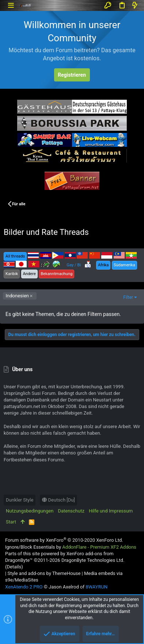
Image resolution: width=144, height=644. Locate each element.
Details (14, 567)
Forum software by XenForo (64, 540)
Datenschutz (71, 511)
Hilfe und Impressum (111, 511)
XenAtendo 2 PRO (24, 587)
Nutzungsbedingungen (30, 511)
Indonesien (17, 296)
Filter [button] (128, 297)
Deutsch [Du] (58, 500)
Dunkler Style (20, 500)
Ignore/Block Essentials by (71, 547)
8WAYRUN (96, 587)
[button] (11, 5)
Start (11, 522)
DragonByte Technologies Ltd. (93, 560)
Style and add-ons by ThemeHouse (44, 573)
